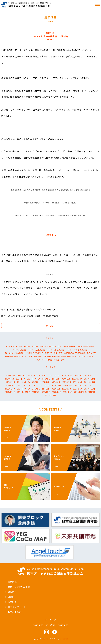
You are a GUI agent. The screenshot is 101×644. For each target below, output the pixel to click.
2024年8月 (90, 375)
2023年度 (63, 625)
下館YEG (39, 353)
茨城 (84, 356)
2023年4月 (78, 382)
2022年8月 (34, 385)
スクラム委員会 (19, 350)
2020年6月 (57, 392)
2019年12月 (50, 395)
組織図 (10, 597)
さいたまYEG (69, 346)
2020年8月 (45, 392)
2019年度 (10, 346)
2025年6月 (33, 375)
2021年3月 (55, 389)
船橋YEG (76, 356)
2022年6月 (56, 385)
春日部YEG (92, 353)
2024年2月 (54, 379)
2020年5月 (68, 392)
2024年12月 (67, 375)
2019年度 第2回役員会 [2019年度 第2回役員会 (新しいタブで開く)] (47, 316)
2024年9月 (78, 375)
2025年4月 (44, 375)
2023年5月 (67, 382)
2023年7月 (44, 382)
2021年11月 (10, 389)
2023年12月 (77, 379)
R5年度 (43, 346)
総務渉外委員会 (59, 356)
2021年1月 (78, 389)
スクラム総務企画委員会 (76, 350)
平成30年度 (80, 353)
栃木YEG (38, 356)
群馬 (69, 356)
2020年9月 (34, 392)
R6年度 (51, 346)
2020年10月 (22, 392)
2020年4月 (79, 392)
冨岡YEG (48, 353)
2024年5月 (32, 379)
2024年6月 (21, 379)
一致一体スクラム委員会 (14, 353)
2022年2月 (90, 385)
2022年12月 (90, 382)
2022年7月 (45, 385)
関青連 (56, 360)
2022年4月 (78, 385)
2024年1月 (65, 379)
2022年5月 (67, 385)
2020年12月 (90, 389)
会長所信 (11, 592)
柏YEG (24, 356)
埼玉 (61, 353)
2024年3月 (43, 379)
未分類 (17, 356)
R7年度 (59, 346)
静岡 (63, 360)
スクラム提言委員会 (55, 350)
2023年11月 (90, 379)
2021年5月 (44, 389)
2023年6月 (55, 382)
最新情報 (9, 356)
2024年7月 (10, 379)
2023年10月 (10, 382)
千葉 (55, 353)
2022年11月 (11, 385)
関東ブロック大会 (44, 360)
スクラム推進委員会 (36, 350)
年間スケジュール (15, 607)
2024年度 (50, 625)
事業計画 (11, 602)
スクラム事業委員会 (85, 346)
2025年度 (38, 625)
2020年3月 (90, 392)
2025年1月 (55, 375)
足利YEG (91, 356)
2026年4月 (10, 375)
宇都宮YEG (69, 353)
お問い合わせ (13, 612)
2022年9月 (23, 385)
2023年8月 (33, 382)
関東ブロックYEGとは (18, 587)
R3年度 (27, 346)
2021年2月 (67, 389)
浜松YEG (47, 356)
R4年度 (35, 346)
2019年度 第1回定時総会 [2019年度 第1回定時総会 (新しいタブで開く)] (21, 316)
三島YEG (30, 353)
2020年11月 (10, 392)
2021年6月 (33, 389)
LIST (51, 326)
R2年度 (19, 346)
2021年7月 (22, 389)
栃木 (31, 356)
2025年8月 (21, 375)
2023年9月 (22, 382)
